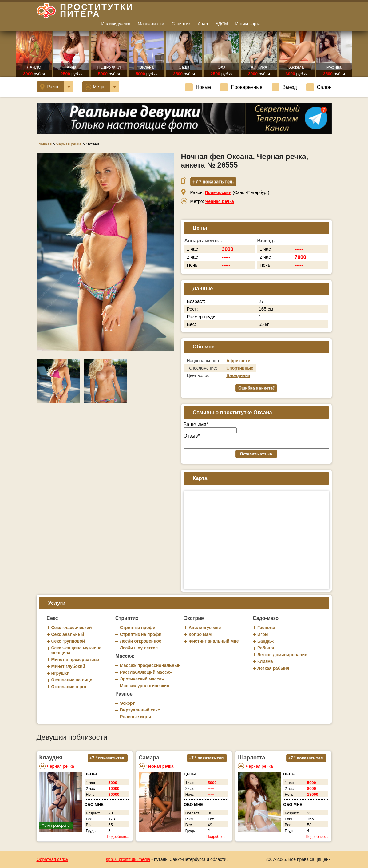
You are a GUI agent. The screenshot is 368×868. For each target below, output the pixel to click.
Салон (319, 87)
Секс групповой (68, 641)
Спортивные (240, 368)
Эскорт (127, 703)
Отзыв (192, 436)
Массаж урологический (145, 686)
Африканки (238, 361)
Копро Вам (200, 634)
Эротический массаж (142, 679)
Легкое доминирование (282, 655)
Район (57, 87)
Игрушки (60, 673)
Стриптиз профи (138, 628)
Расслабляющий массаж (146, 672)
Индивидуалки (116, 24)
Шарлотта (251, 758)
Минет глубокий (68, 666)
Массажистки (151, 24)
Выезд (284, 87)
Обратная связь (52, 859)
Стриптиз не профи (141, 634)
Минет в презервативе (75, 660)
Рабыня (266, 648)
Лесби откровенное (141, 641)
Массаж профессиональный (150, 665)
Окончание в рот (69, 687)
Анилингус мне (205, 628)
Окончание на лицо (72, 680)
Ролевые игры (135, 717)
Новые (198, 87)
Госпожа (266, 628)
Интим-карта (248, 24)
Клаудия (51, 758)
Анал (203, 24)
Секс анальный (68, 634)
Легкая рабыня (273, 668)
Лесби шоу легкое (139, 648)
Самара (149, 758)
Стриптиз (181, 24)
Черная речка (219, 201)
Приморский (218, 192)
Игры (263, 634)
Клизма (265, 661)
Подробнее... (118, 837)
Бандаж (265, 641)
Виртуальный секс (140, 710)
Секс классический (72, 628)
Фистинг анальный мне (214, 641)
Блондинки (238, 375)
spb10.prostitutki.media (128, 859)
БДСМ (222, 24)
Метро (102, 87)
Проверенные (241, 87)
